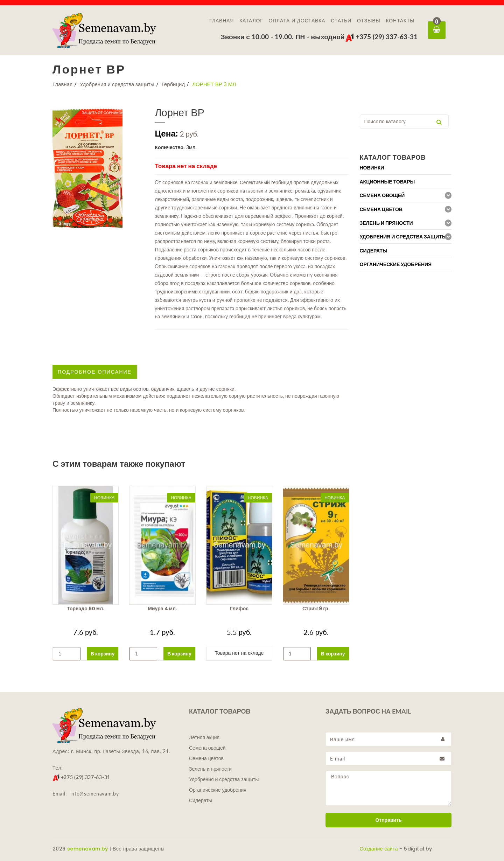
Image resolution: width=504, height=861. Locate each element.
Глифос (239, 609)
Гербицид (173, 84)
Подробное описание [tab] (95, 372)
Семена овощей (207, 748)
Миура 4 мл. (162, 609)
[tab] (406, 168)
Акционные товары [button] (387, 182)
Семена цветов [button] (381, 209)
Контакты (400, 21)
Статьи (341, 21)
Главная (222, 21)
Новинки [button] (372, 168)
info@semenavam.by (95, 794)
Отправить (388, 820)
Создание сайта (379, 849)
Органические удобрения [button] (396, 264)
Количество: (170, 147)
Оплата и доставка (297, 21)
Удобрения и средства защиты (117, 84)
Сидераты (201, 800)
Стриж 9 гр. (316, 609)
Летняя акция (204, 737)
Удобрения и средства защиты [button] (403, 237)
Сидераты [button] (374, 251)
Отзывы (369, 21)
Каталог (251, 21)
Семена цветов (206, 758)
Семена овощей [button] (382, 195)
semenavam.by (88, 849)
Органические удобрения (218, 790)
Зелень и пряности (210, 769)
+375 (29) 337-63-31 (381, 37)
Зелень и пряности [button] (386, 223)
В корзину (103, 654)
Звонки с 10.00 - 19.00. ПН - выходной (283, 37)
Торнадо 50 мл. (86, 609)
